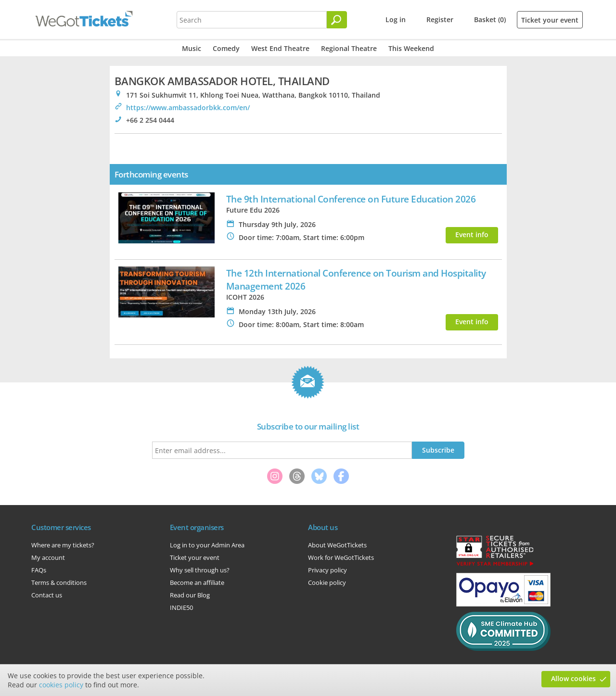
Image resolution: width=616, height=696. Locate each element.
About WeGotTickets (337, 545)
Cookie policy (327, 582)
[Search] (337, 20)
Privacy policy (327, 570)
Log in (396, 19)
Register (440, 19)
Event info (472, 234)
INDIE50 (181, 607)
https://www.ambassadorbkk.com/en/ (188, 108)
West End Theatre (280, 48)
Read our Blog (190, 595)
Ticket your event (550, 20)
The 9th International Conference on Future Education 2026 (351, 199)
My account (48, 557)
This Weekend (411, 48)
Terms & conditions (59, 582)
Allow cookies (573, 678)
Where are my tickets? (63, 545)
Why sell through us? (200, 570)
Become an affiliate (197, 582)
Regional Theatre (349, 48)
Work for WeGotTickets (341, 557)
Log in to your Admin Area (207, 545)
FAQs (39, 570)
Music (192, 48)
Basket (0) (490, 19)
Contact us (47, 595)
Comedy (226, 48)
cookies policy (61, 685)
